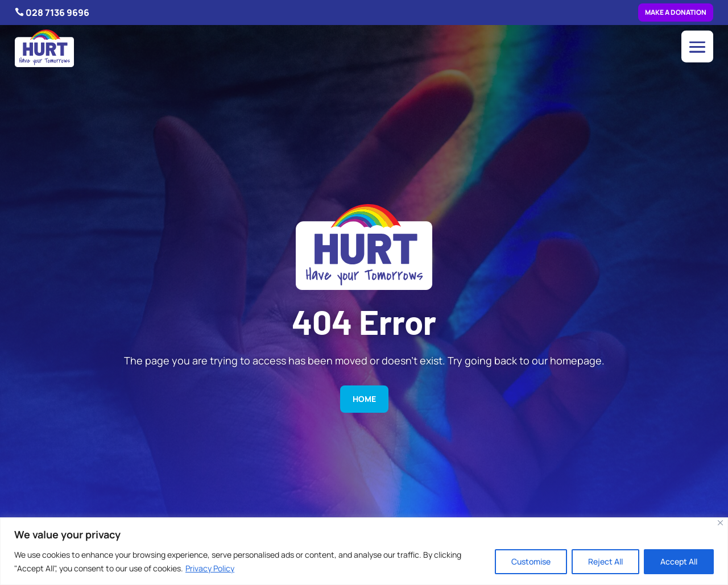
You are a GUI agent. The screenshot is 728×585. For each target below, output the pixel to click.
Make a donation (676, 12)
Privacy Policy (210, 568)
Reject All (605, 561)
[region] (364, 551)
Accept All (679, 561)
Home (364, 399)
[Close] (720, 523)
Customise (531, 561)
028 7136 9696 (57, 13)
